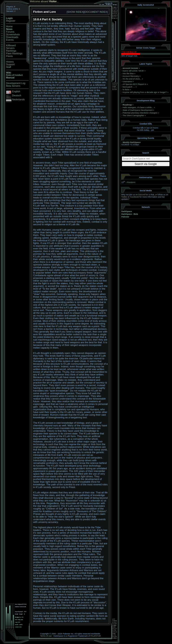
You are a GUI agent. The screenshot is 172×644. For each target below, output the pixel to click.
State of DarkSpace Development (138, 110)
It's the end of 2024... (132, 79)
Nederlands (18, 99)
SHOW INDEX (75, 12)
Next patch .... (129, 87)
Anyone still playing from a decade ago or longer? (145, 92)
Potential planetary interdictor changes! (140, 113)
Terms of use (46, 636)
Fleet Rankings (14, 53)
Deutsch (17, 95)
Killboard (11, 45)
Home (9, 26)
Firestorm (131, 182)
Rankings (11, 51)
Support (10, 64)
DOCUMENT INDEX (96, 12)
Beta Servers (13, 86)
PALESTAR (96, 636)
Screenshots (13, 34)
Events (10, 40)
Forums (10, 32)
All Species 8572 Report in (134, 84)
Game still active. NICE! (134, 71)
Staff (9, 67)
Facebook (135, 197)
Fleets (9, 56)
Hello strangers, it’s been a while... (138, 107)
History (10, 62)
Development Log (16, 83)
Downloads (12, 37)
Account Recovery (131, 76)
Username (127, 82)
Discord (142, 195)
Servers (10, 48)
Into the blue (128, 74)
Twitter (124, 197)
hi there (126, 90)
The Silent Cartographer (133, 116)
